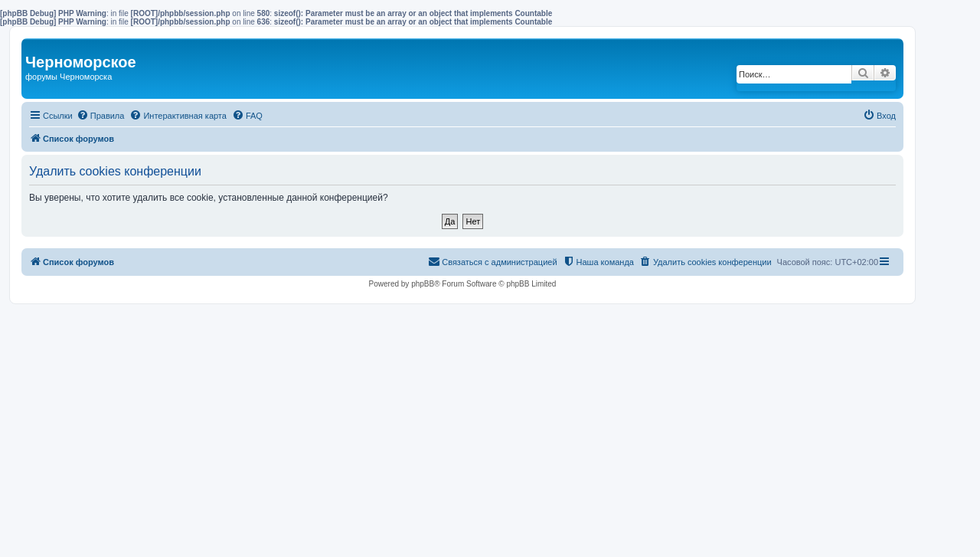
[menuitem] (101, 116)
